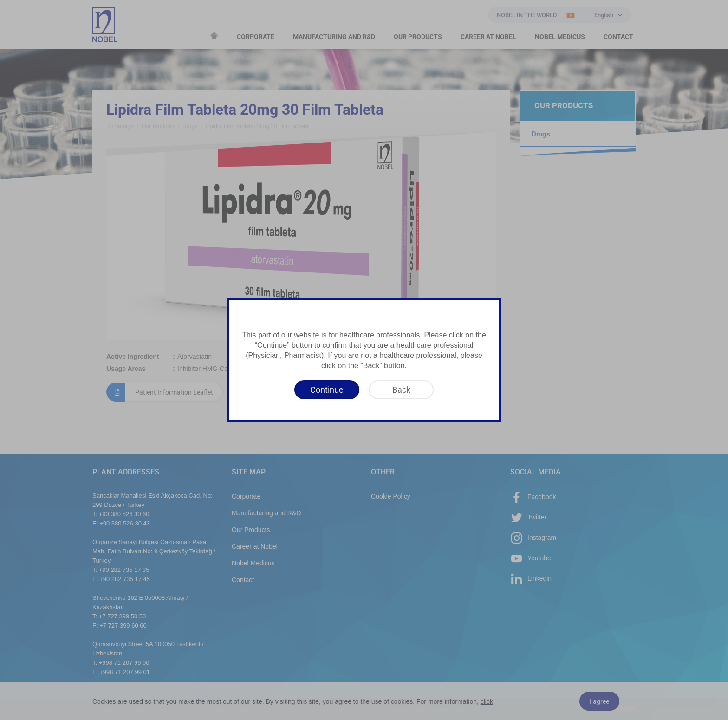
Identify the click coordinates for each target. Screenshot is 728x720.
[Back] (401, 390)
